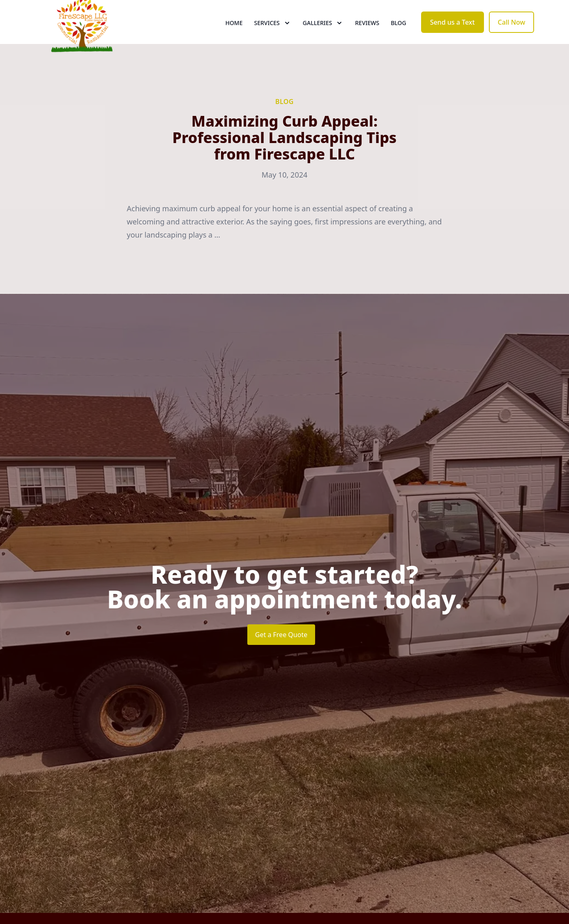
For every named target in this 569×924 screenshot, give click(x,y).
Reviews (367, 37)
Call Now (512, 36)
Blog (399, 37)
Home (234, 37)
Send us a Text (453, 36)
